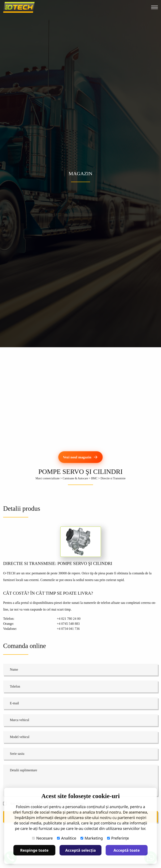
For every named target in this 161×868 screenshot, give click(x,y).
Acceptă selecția (80, 850)
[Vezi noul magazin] (81, 457)
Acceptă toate (127, 850)
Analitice (67, 838)
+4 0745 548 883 (68, 624)
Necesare (42, 838)
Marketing (92, 838)
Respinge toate (34, 850)
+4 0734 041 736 (68, 629)
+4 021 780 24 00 (69, 619)
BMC (94, 478)
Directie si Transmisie (113, 478)
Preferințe (118, 838)
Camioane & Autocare (75, 478)
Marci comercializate (47, 478)
